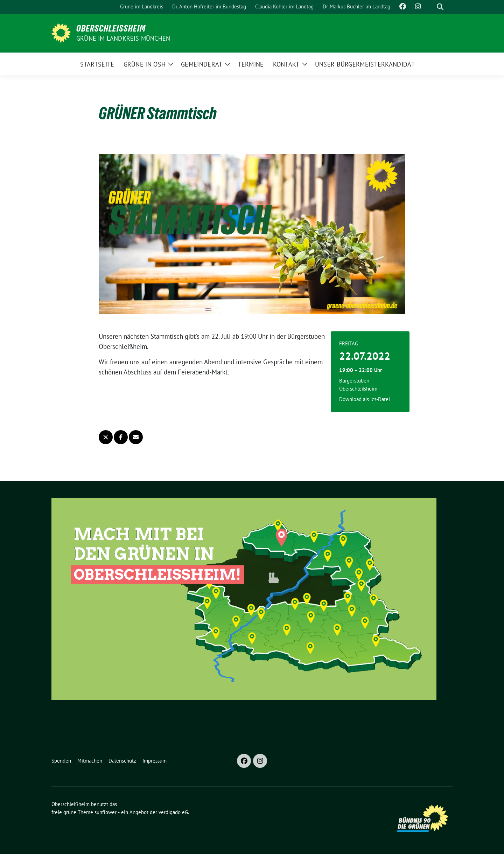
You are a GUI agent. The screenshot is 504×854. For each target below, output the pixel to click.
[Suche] (430, 7)
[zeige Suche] (440, 7)
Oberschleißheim (111, 28)
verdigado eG (173, 812)
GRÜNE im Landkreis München (123, 38)
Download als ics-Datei (365, 399)
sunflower (106, 812)
